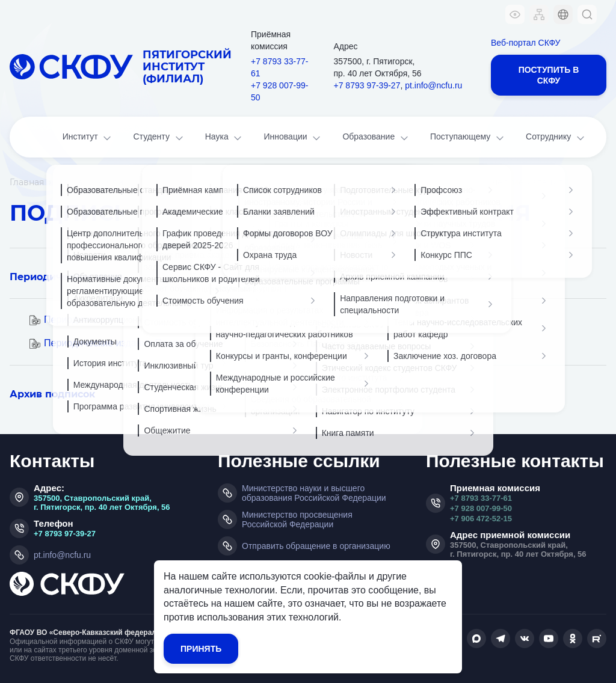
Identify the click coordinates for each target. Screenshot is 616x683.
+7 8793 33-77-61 (279, 67)
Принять (201, 649)
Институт (88, 138)
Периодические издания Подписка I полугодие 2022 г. (164, 320)
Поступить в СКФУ (549, 75)
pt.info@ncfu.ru (433, 85)
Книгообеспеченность (330, 182)
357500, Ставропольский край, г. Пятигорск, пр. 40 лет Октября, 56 (102, 503)
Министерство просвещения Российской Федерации (297, 519)
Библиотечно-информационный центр (181, 182)
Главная (27, 182)
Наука (225, 138)
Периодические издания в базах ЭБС (107, 277)
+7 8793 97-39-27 (367, 85)
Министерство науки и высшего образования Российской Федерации (314, 493)
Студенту (159, 138)
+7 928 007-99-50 (279, 91)
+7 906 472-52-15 (481, 519)
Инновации (294, 138)
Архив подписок (52, 394)
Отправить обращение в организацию (316, 546)
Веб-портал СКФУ (525, 43)
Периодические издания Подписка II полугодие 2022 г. (165, 343)
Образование (376, 138)
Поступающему (468, 138)
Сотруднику (556, 138)
